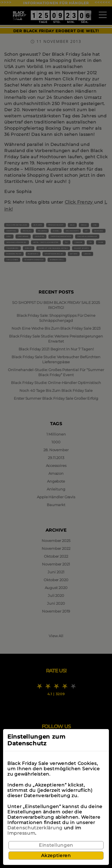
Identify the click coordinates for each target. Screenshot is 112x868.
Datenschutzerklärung (35, 828)
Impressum (21, 833)
